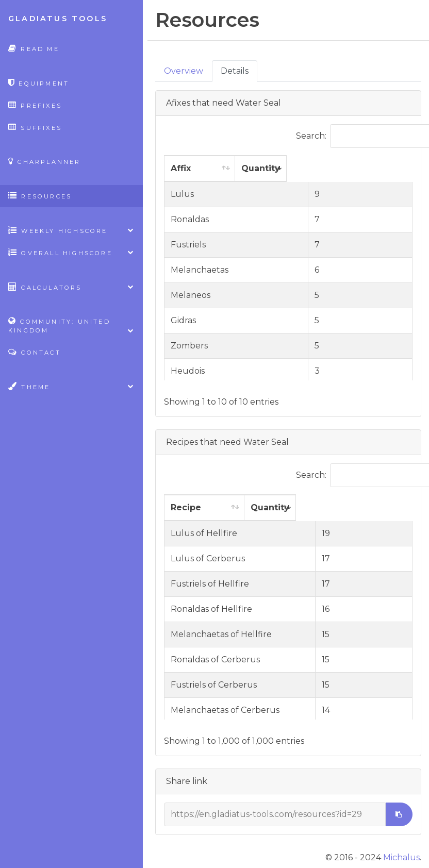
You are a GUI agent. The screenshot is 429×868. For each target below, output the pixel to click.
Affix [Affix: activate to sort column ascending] (181, 168)
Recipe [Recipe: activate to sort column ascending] (186, 507)
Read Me (34, 48)
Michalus (401, 857)
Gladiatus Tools (58, 19)
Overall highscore (71, 252)
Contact (35, 352)
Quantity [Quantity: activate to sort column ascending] (333, 168)
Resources (40, 196)
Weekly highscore (71, 230)
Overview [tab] (184, 71)
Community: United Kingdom (71, 326)
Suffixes (35, 127)
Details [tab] (235, 71)
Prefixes (35, 105)
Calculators (71, 287)
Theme (71, 386)
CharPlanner (45, 161)
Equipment (39, 83)
